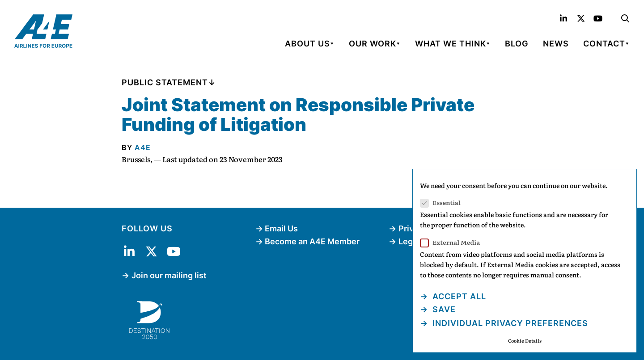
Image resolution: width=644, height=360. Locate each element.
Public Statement (165, 82)
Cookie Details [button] (525, 341)
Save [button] (443, 309)
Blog (517, 44)
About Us (307, 44)
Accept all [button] (458, 296)
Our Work (373, 44)
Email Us (281, 228)
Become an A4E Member (312, 241)
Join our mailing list (169, 275)
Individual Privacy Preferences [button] (509, 323)
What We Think (451, 44)
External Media (453, 242)
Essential (443, 203)
